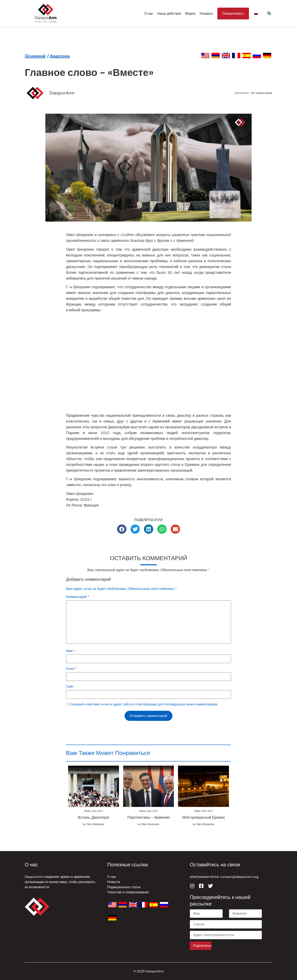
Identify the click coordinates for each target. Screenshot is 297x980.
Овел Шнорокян (95, 824)
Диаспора (60, 56)
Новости (114, 882)
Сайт (70, 687)
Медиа (190, 14)
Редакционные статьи (124, 887)
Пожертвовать (233, 14)
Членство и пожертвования (128, 892)
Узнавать (206, 14)
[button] (269, 13)
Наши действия (169, 14)
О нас (149, 14)
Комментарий (78, 597)
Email (71, 669)
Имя (70, 651)
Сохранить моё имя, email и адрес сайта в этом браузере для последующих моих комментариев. (144, 704)
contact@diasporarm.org (239, 877)
